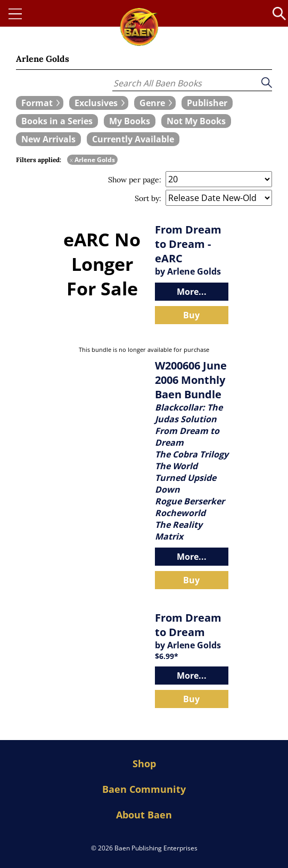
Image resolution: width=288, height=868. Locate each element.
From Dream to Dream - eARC (188, 244)
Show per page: (135, 180)
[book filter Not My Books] (196, 121)
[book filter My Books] (130, 121)
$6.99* (167, 656)
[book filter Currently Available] (133, 139)
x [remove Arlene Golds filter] (71, 160)
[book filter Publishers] (207, 103)
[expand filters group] (40, 103)
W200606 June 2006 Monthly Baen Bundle (191, 380)
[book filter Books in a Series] (57, 121)
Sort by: (148, 198)
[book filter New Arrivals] (48, 139)
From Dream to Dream (188, 625)
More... (192, 292)
